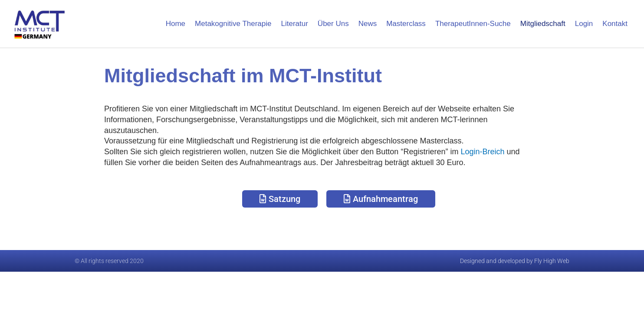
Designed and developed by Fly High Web (515, 261)
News (368, 24)
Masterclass (406, 24)
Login (584, 24)
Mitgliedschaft (543, 24)
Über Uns (333, 24)
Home (176, 24)
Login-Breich (482, 152)
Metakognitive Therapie (233, 24)
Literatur (294, 24)
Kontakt (615, 24)
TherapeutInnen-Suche (473, 24)
